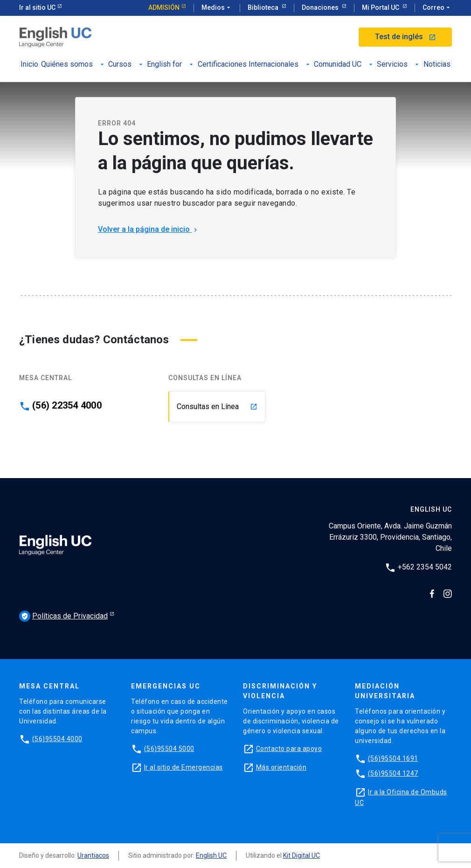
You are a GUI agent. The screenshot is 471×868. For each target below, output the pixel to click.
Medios (217, 8)
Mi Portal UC (381, 7)
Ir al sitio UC (37, 7)
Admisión (164, 7)
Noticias (437, 65)
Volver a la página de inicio (149, 229)
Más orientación (281, 767)
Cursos (126, 65)
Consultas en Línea (217, 406)
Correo (437, 8)
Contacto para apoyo (289, 749)
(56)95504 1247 (393, 773)
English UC (211, 855)
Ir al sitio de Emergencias (184, 767)
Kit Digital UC (301, 855)
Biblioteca (264, 7)
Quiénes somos (73, 65)
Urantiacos (93, 855)
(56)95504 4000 (57, 739)
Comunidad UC (344, 65)
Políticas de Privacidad (63, 616)
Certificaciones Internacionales (255, 65)
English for (171, 65)
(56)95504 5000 (169, 749)
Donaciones (321, 7)
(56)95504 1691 (393, 758)
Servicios (399, 65)
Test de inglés (405, 37)
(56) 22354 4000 (67, 405)
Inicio (29, 65)
